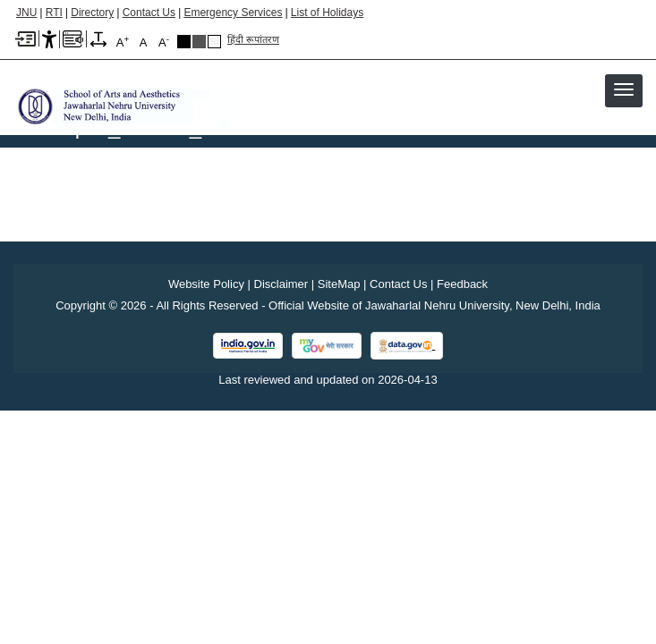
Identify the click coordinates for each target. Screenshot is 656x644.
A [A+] (123, 42)
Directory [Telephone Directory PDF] (92, 13)
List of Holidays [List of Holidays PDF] (327, 13)
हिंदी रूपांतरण (253, 39)
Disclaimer (281, 284)
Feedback (462, 284)
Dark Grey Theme (199, 42)
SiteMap (339, 284)
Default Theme (214, 42)
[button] (624, 89)
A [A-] (164, 42)
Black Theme (184, 42)
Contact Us (149, 13)
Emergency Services (233, 13)
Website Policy (206, 284)
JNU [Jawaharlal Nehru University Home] (26, 13)
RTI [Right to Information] (54, 13)
